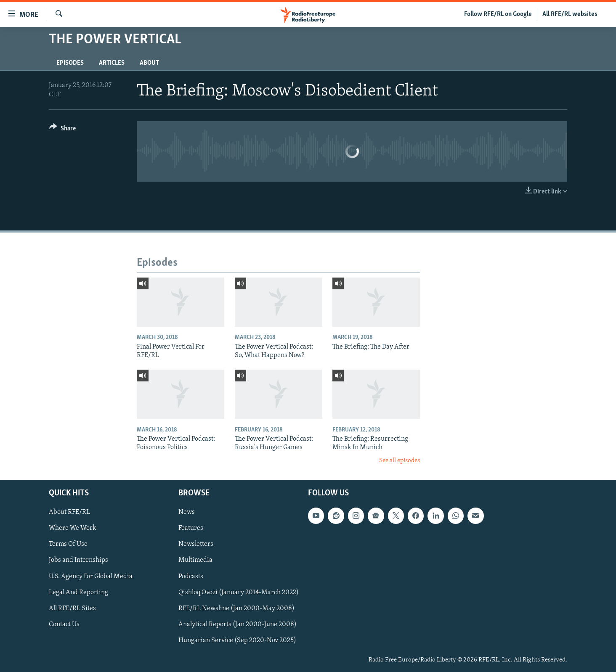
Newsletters (196, 544)
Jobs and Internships (78, 560)
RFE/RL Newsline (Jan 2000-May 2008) (236, 609)
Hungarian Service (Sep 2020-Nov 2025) (237, 640)
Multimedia (195, 560)
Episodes (70, 63)
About (149, 63)
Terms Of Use (68, 544)
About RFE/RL (69, 512)
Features (191, 528)
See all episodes (400, 461)
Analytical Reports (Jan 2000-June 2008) (238, 624)
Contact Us (64, 624)
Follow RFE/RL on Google (498, 14)
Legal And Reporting (78, 593)
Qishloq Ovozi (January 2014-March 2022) (239, 593)
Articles (112, 63)
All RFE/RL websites (570, 14)
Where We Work (73, 528)
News (187, 512)
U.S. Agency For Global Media (91, 576)
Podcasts (191, 576)
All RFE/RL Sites (72, 609)
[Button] (62, 130)
